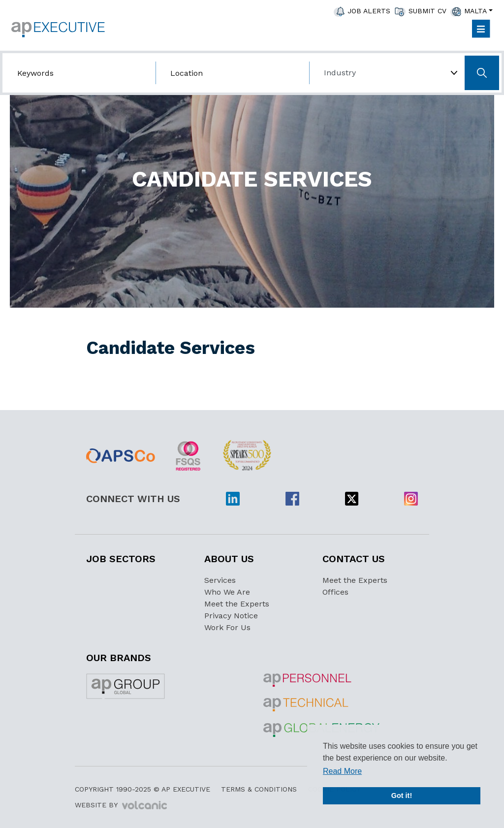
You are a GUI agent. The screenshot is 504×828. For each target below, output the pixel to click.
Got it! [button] (402, 796)
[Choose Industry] (386, 73)
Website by (121, 805)
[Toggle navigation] (481, 29)
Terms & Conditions (259, 789)
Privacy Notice (231, 616)
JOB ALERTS (369, 11)
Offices (335, 592)
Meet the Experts (237, 604)
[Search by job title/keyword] (79, 73)
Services (220, 580)
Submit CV (427, 11)
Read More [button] (342, 771)
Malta (475, 11)
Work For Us (227, 627)
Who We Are (227, 592)
